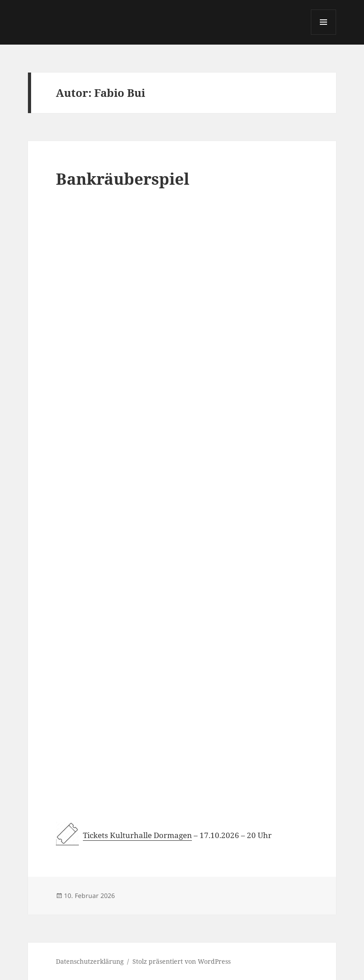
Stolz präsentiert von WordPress (182, 961)
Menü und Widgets (324, 34)
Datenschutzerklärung (90, 961)
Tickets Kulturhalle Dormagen (137, 835)
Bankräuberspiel (123, 179)
